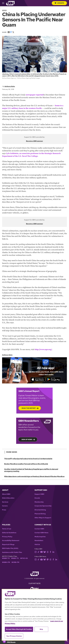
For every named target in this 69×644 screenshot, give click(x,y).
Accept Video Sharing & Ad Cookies (19, 629)
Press (4, 510)
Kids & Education (8, 498)
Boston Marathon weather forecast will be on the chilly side (26, 464)
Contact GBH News (41, 533)
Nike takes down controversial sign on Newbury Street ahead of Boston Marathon (34, 477)
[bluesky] (45, 552)
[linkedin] (53, 552)
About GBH (6, 494)
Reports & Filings (8, 545)
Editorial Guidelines (9, 533)
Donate (59, 3)
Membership (39, 502)
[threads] (48, 552)
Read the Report (29, 408)
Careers (5, 506)
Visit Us (37, 545)
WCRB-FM (15, 563)
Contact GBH (39, 529)
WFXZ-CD (24, 559)
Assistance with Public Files (12, 553)
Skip (41, 629)
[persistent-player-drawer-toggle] (67, 641)
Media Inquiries (40, 537)
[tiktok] (38, 552)
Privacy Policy (7, 537)
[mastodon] (48, 560)
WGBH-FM (6, 563)
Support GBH (39, 494)
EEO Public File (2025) (10, 549)
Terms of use (7, 529)
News (4, 10)
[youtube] (41, 552)
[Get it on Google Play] (54, 379)
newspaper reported (35, 95)
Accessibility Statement (11, 541)
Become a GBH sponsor (34, 141)
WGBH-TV (6, 559)
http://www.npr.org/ (43, 349)
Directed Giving (40, 510)
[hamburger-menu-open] (4, 3)
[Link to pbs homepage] (35, 589)
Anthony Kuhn (10, 86)
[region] (34, 615)
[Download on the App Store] (37, 379)
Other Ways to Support (43, 518)
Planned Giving (40, 514)
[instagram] (36, 552)
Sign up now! (27, 440)
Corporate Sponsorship (43, 506)
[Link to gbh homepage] (10, 3)
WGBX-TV (15, 559)
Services (5, 502)
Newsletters (39, 541)
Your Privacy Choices (14, 636)
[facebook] (50, 552)
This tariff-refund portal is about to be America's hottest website (28, 459)
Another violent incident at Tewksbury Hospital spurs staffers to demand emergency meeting (31, 470)
